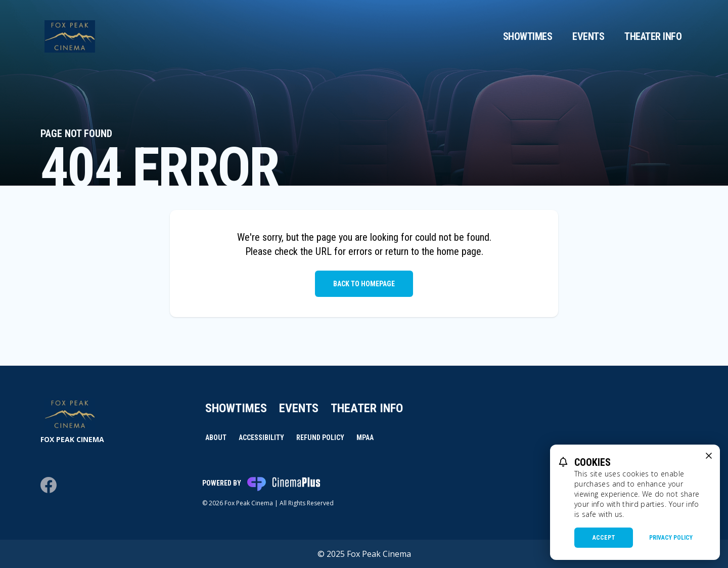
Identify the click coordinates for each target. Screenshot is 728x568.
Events (588, 36)
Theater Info (653, 36)
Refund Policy (320, 438)
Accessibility (261, 438)
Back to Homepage (364, 284)
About (216, 438)
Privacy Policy (671, 538)
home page (459, 251)
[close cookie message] (709, 456)
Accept (604, 538)
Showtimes (528, 36)
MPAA (365, 438)
